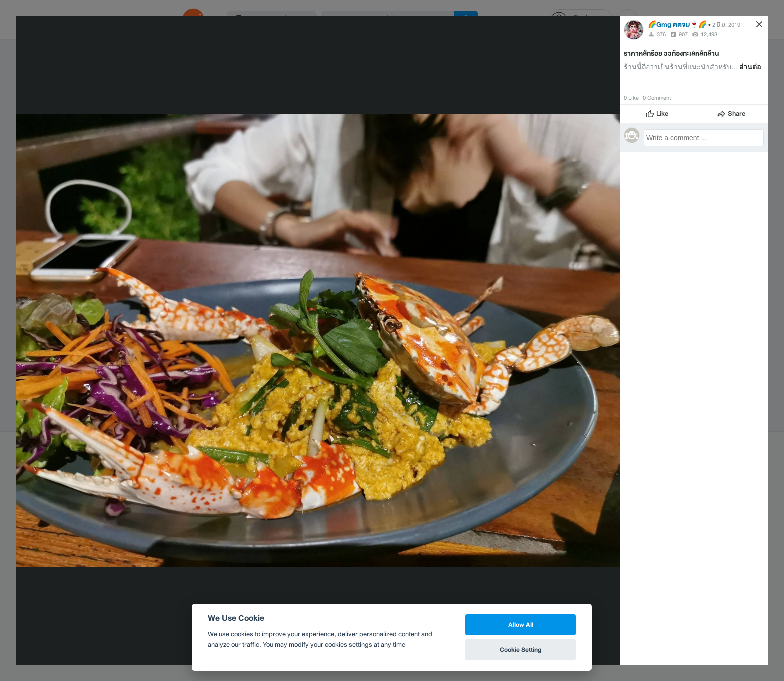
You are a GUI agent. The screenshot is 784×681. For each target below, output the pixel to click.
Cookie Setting (521, 650)
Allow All (521, 625)
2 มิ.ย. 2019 (726, 25)
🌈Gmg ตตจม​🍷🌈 (677, 25)
